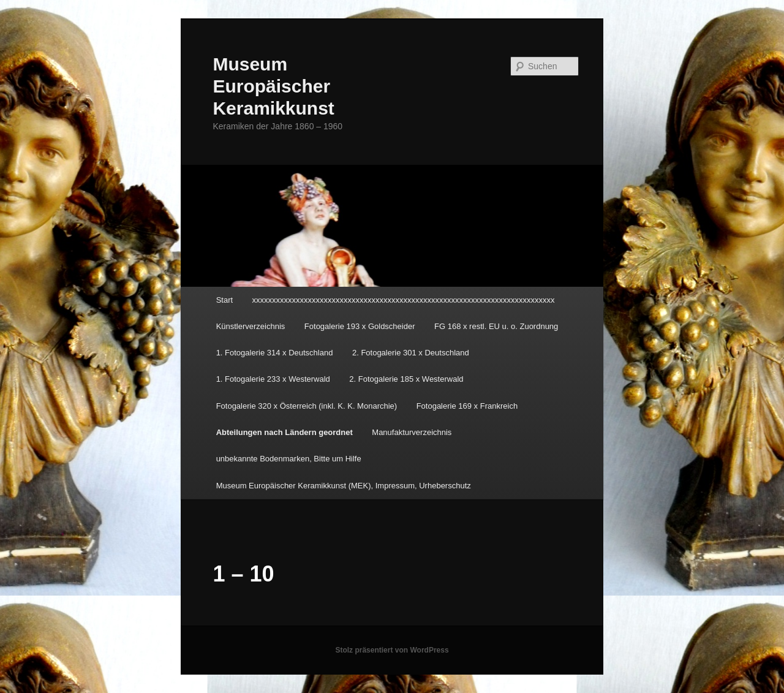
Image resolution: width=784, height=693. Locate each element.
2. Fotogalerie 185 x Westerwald (406, 379)
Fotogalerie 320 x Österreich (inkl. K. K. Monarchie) (307, 406)
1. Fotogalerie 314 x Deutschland (275, 353)
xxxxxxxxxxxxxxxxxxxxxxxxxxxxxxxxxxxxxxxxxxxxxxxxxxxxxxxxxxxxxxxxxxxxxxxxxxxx (404, 300)
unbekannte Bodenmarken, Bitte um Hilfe (289, 459)
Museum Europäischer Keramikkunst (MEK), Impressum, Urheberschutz (344, 486)
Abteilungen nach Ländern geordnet (285, 432)
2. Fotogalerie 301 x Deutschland (411, 353)
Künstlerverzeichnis (251, 326)
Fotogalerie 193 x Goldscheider (360, 326)
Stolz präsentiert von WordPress (392, 650)
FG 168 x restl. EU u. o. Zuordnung (496, 326)
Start (224, 300)
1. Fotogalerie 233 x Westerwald (273, 379)
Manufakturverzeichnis (412, 432)
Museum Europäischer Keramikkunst (273, 86)
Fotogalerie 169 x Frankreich (467, 406)
